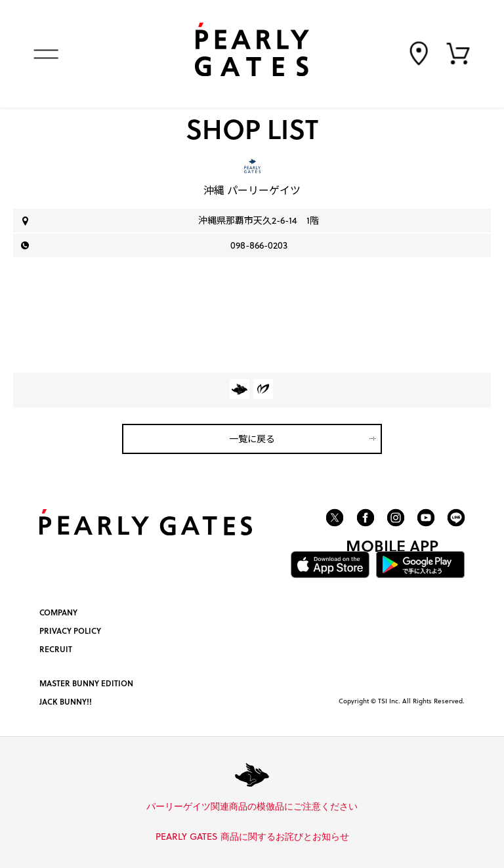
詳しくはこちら (362, 807)
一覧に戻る (252, 439)
